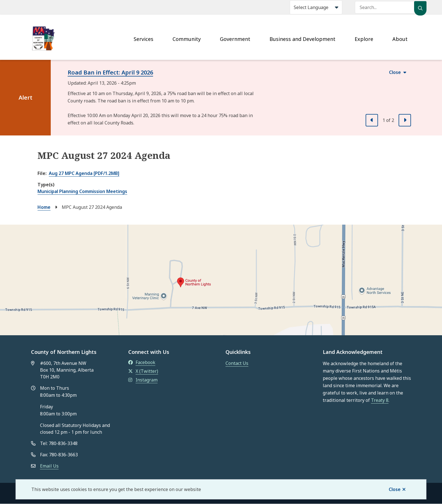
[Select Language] (316, 7)
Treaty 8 (380, 400)
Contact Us (237, 363)
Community (187, 39)
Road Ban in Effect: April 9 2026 (110, 72)
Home (44, 207)
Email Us (49, 466)
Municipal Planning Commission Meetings (82, 191)
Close (395, 489)
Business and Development (302, 39)
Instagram (143, 380)
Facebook (142, 362)
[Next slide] (405, 120)
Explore (364, 39)
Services (143, 39)
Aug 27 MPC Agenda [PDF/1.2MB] (84, 173)
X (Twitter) (143, 371)
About (400, 39)
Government (235, 39)
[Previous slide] (372, 120)
